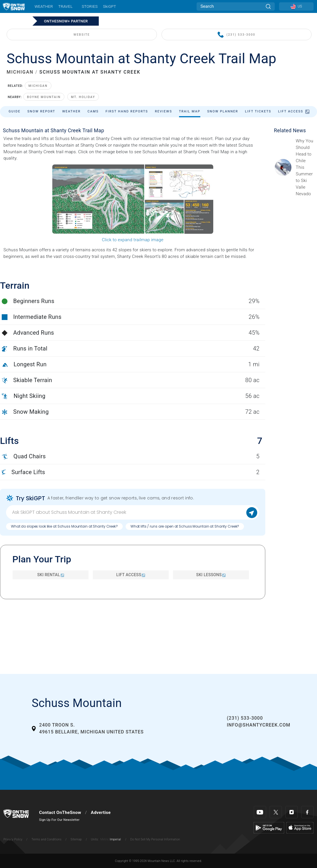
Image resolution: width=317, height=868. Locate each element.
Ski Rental (50, 575)
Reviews (164, 111)
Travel (66, 6)
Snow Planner (223, 111)
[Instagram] (292, 812)
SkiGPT (109, 6)
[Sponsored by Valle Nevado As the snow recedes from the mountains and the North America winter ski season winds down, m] (305, 167)
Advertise (101, 813)
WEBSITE (82, 35)
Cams (93, 111)
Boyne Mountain (44, 97)
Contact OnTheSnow (60, 813)
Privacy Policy (13, 839)
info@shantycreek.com (259, 725)
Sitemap (76, 839)
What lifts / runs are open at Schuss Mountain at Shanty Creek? (185, 526)
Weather (44, 6)
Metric (105, 839)
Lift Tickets (258, 111)
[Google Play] (269, 827)
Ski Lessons (211, 575)
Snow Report (41, 111)
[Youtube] (260, 812)
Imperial (115, 839)
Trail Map (190, 111)
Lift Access (294, 112)
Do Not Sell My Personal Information (155, 839)
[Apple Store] (300, 827)
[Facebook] (307, 812)
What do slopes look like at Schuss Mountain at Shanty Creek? (64, 526)
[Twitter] (276, 812)
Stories (90, 6)
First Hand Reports (127, 111)
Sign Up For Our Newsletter (59, 820)
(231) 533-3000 (236, 35)
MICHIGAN (20, 72)
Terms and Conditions (46, 839)
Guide (15, 111)
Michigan (38, 86)
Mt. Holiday (83, 97)
